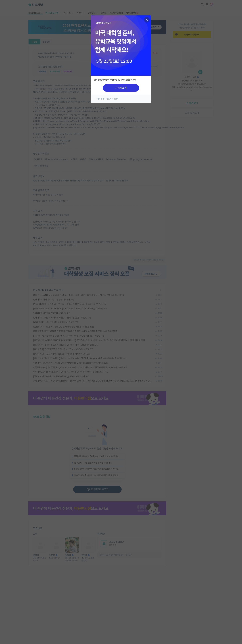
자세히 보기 (121, 88)
